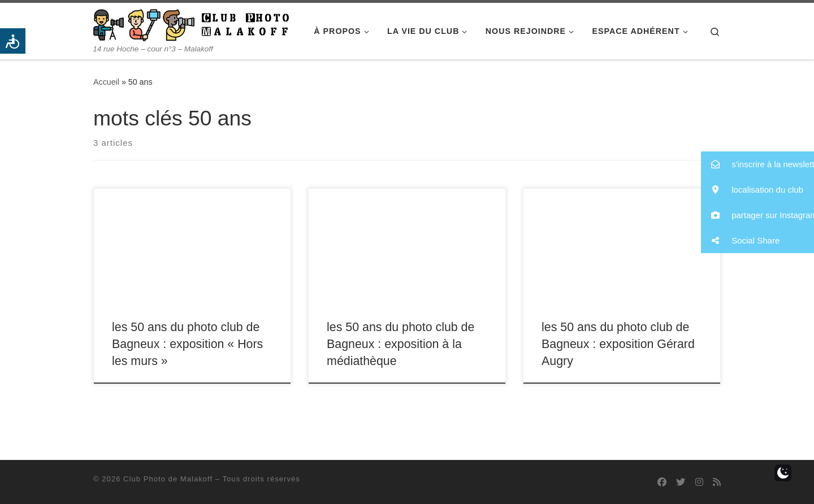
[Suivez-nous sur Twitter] (681, 482)
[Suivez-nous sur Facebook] (662, 482)
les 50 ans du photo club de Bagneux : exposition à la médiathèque (400, 344)
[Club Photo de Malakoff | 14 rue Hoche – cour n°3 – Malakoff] (191, 23)
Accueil (106, 82)
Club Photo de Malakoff (168, 479)
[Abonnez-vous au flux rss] (717, 482)
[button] (757, 164)
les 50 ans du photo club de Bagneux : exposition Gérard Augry (618, 344)
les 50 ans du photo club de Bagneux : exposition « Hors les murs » (187, 344)
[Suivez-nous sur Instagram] (699, 482)
